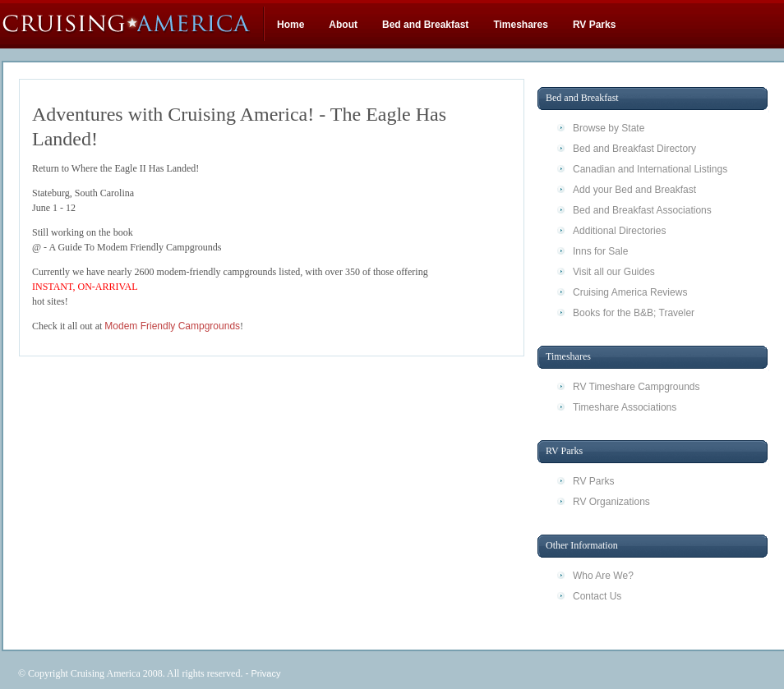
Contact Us (597, 596)
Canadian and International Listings (650, 169)
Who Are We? (603, 576)
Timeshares (521, 25)
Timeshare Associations (625, 407)
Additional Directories (619, 231)
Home (291, 25)
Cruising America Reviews (630, 292)
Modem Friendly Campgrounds (172, 326)
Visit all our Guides (614, 272)
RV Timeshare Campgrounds (636, 387)
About (343, 25)
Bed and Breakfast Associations (642, 210)
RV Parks (594, 25)
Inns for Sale (600, 251)
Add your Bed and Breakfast (634, 190)
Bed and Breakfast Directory (634, 149)
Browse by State (609, 128)
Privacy (265, 673)
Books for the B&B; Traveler (634, 313)
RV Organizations (611, 502)
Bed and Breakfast (425, 25)
